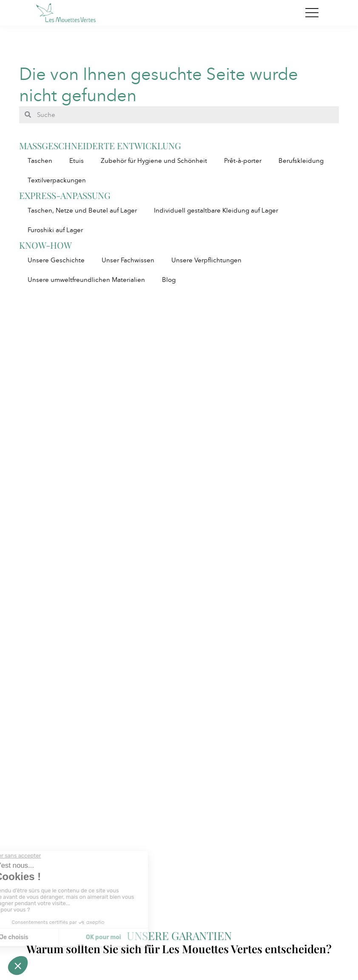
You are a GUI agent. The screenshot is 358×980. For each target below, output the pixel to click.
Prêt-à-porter (243, 161)
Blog (169, 280)
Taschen (40, 161)
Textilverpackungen (57, 180)
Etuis (77, 161)
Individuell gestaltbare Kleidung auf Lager (216, 210)
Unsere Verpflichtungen (206, 260)
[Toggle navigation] (312, 13)
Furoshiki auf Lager (55, 230)
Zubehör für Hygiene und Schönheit (154, 161)
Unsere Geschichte (56, 260)
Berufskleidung (301, 161)
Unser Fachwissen (128, 260)
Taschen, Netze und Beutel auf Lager (82, 210)
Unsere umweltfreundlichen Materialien (86, 280)
